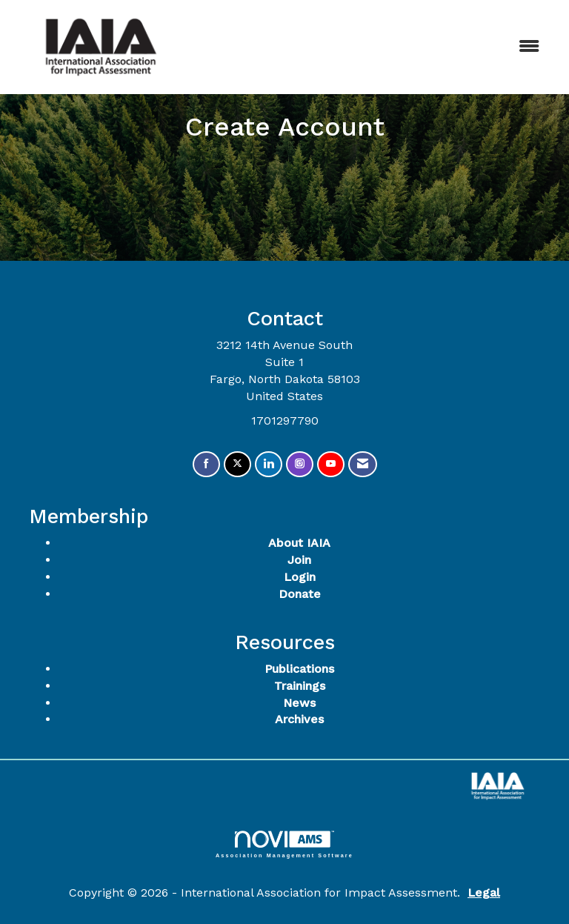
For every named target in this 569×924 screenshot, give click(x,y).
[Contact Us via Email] (363, 464)
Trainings (300, 686)
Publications (299, 669)
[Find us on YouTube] (331, 464)
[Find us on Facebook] (206, 464)
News (299, 703)
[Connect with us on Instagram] (300, 464)
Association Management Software (284, 844)
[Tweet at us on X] (237, 464)
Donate (300, 594)
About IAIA (299, 543)
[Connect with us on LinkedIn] (269, 464)
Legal (484, 893)
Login (300, 577)
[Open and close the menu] (373, 47)
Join (299, 560)
